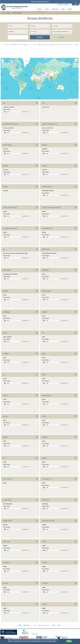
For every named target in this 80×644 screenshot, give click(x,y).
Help (64, 9)
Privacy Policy (32, 636)
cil (4, 596)
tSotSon (6, 554)
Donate (70, 9)
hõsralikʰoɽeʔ (47, 220)
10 (41, 617)
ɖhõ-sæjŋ (7, 262)
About (47, 9)
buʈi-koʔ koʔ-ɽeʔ (48, 512)
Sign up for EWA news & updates (9, 633)
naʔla (44, 533)
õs (4, 366)
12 (46, 617)
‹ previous (26, 617)
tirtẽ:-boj (6, 533)
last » (59, 617)
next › (54, 617)
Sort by (11, 26)
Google (77, 91)
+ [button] (3, 51)
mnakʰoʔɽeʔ (47, 178)
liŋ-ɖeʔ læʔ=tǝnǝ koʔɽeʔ (51, 199)
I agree (69, 641)
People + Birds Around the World (40, 2)
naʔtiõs (6, 345)
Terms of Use (52, 641)
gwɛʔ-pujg (7, 137)
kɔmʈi (5, 178)
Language (55, 26)
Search (40, 37)
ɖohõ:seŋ (46, 241)
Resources (56, 9)
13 (48, 617)
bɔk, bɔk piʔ (8, 471)
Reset (61, 37)
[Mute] (25, 104)
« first (19, 617)
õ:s (43, 325)
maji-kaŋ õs (47, 387)
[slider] (15, 104)
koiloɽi (44, 137)
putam (6, 283)
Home (3, 13)
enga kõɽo (7, 492)
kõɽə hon (46, 492)
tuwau (44, 157)
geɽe (44, 366)
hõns (44, 408)
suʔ (43, 95)
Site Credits (45, 636)
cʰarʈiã (45, 575)
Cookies (38, 636)
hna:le (44, 596)
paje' (44, 345)
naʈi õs (6, 387)
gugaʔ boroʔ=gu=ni (11, 116)
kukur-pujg (46, 283)
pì (4, 241)
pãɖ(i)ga (45, 262)
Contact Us (25, 633)
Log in (76, 4)
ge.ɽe (5, 408)
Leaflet (70, 91)
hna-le (6, 575)
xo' (4, 95)
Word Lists (34, 32)
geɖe (5, 429)
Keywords (11, 32)
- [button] (3, 54)
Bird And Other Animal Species (61, 32)
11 (44, 617)
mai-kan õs (46, 471)
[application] (17, 104)
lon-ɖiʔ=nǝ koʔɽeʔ (10, 220)
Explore (40, 9)
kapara (45, 429)
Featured (33, 26)
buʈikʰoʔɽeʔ (8, 512)
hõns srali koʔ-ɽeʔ (10, 199)
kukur (5, 325)
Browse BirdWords (17, 13)
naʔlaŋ (45, 554)
